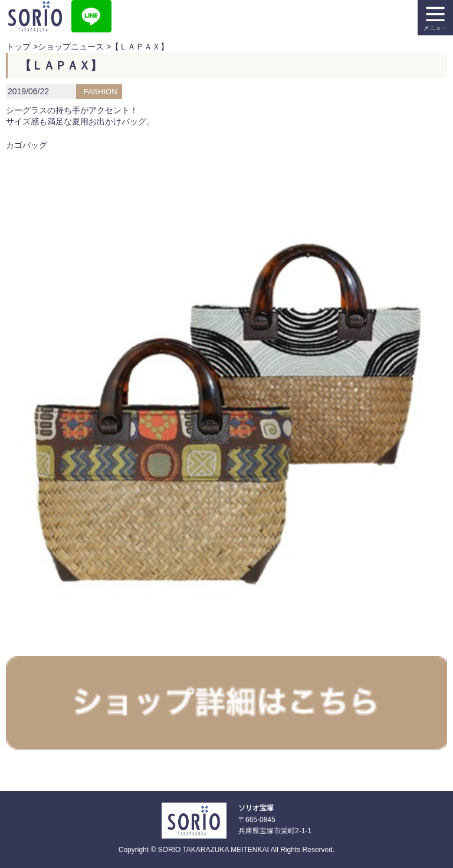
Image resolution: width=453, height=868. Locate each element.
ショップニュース (71, 47)
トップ (18, 47)
